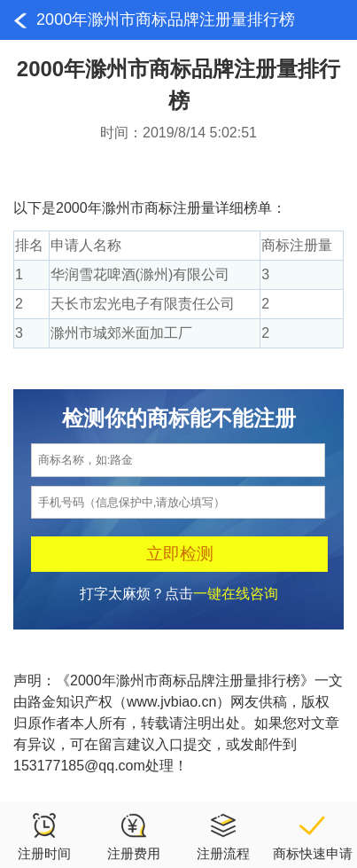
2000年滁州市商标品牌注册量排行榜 (166, 20)
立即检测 (180, 554)
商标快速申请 (313, 836)
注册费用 (134, 836)
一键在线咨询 (236, 594)
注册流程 (223, 836)
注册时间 (44, 836)
